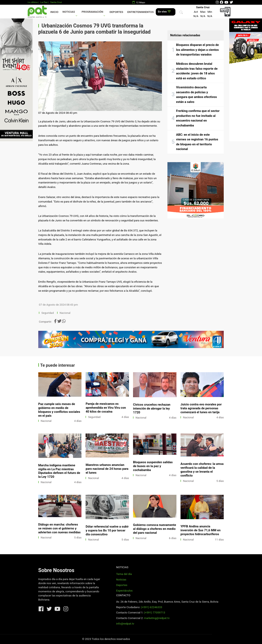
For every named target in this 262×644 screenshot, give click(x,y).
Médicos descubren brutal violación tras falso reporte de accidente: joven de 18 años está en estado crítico (197, 71)
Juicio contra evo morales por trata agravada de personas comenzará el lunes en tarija (201, 408)
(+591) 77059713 (154, 613)
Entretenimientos (141, 12)
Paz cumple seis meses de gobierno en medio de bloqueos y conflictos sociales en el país (59, 410)
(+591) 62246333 (152, 607)
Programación (93, 12)
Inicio (54, 12)
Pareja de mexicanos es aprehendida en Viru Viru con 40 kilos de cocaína (106, 408)
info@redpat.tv (125, 624)
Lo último (33, 2)
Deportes (116, 12)
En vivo (164, 12)
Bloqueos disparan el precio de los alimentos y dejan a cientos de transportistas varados (197, 50)
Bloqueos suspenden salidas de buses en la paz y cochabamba (153, 466)
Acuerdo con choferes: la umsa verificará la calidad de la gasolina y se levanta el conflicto (202, 470)
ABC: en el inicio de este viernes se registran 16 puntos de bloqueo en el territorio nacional (197, 142)
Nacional (65, 313)
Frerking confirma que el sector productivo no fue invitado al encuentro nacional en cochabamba (198, 118)
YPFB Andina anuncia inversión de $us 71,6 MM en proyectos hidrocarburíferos (201, 530)
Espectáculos (124, 591)
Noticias (69, 12)
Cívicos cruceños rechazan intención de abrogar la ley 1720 (152, 408)
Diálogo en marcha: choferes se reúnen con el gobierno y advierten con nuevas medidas (59, 528)
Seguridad (47, 313)
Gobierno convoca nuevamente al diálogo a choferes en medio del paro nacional (155, 529)
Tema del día (124, 574)
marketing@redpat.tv (157, 618)
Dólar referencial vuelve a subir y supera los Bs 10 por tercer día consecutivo (107, 530)
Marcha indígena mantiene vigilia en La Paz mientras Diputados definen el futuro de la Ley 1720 (59, 471)
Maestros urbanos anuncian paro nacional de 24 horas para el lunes (107, 469)
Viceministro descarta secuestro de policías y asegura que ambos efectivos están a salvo (196, 95)
